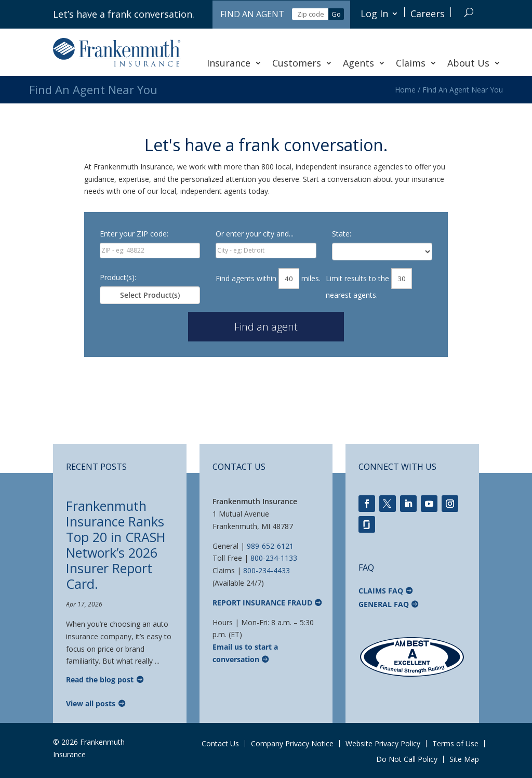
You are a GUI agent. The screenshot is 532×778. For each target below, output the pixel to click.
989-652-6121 (270, 546)
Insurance (234, 63)
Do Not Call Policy (407, 759)
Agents (364, 63)
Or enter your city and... (255, 234)
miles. (311, 278)
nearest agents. (352, 295)
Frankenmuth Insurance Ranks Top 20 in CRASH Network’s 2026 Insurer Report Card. (116, 545)
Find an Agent (252, 14)
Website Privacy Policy (383, 744)
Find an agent (266, 327)
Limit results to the (357, 278)
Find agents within (246, 278)
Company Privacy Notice (292, 744)
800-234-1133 (274, 558)
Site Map (464, 759)
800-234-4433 (267, 570)
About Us (474, 63)
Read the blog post (100, 680)
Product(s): (118, 277)
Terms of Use (455, 744)
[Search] (469, 12)
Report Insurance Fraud (262, 603)
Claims (416, 63)
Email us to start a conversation (245, 653)
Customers (302, 63)
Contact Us (220, 744)
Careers (428, 14)
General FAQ (384, 604)
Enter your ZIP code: (134, 234)
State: (342, 234)
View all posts (91, 703)
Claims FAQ (381, 591)
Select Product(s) (150, 295)
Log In (374, 14)
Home (405, 90)
